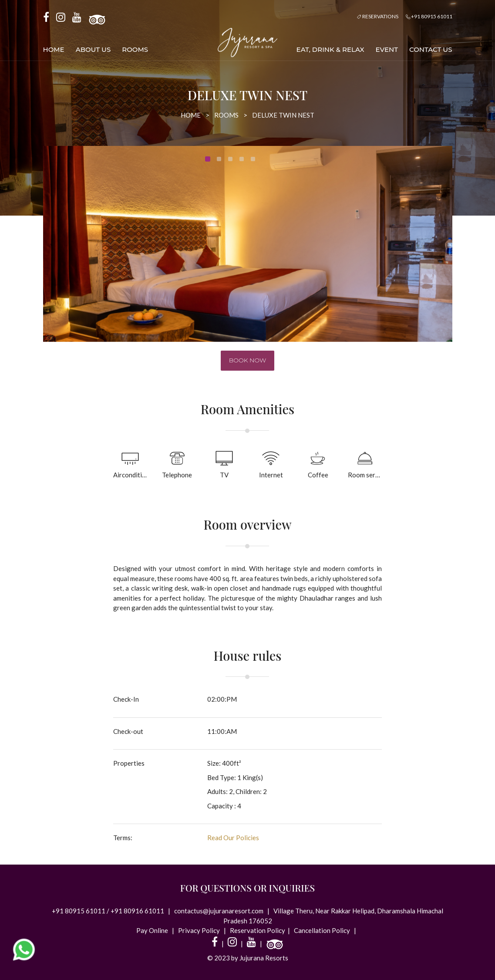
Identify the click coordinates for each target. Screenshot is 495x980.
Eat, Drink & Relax (330, 49)
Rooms (135, 49)
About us (93, 49)
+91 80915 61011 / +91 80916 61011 (109, 911)
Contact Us (431, 49)
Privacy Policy (200, 930)
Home (54, 49)
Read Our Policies (233, 838)
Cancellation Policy (322, 930)
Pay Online (153, 930)
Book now (248, 360)
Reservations (378, 16)
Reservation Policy (258, 930)
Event (387, 49)
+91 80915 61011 (429, 16)
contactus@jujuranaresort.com (219, 911)
